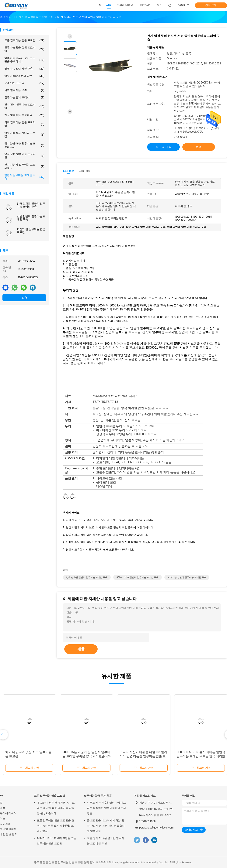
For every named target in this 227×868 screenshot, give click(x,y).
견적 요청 (211, 5)
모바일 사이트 (8, 829)
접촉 (24, 298)
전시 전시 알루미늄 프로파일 (24, 106)
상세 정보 (68, 171)
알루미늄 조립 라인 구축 (24, 69)
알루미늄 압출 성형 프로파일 (24, 49)
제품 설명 (85, 171)
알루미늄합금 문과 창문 (24, 76)
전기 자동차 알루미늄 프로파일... (24, 166)
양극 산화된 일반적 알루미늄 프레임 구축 (31, 205)
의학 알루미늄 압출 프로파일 (24, 124)
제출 (81, 649)
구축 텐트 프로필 (24, 83)
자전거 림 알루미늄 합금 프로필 (31, 231)
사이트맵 (5, 824)
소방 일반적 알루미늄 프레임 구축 (31, 218)
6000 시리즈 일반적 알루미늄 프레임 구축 (138, 577)
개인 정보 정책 (9, 834)
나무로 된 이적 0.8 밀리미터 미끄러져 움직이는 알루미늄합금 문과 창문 (107, 808)
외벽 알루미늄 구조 (24, 90)
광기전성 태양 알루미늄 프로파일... (24, 145)
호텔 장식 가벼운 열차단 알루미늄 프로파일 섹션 (106, 841)
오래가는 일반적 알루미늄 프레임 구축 (187, 577)
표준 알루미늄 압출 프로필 (24, 40)
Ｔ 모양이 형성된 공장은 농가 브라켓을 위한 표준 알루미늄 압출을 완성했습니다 (56, 808)
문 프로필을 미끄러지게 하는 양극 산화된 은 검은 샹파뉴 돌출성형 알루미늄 (106, 826)
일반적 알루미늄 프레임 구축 (24, 177)
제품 (3, 808)
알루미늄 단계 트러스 (24, 97)
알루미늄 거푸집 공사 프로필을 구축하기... (24, 60)
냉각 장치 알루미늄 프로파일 (24, 156)
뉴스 (3, 818)
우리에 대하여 (8, 813)
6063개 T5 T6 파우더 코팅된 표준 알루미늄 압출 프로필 (57, 841)
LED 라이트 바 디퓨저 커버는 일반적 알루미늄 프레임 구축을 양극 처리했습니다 (201, 756)
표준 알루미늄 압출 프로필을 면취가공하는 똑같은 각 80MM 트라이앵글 (56, 826)
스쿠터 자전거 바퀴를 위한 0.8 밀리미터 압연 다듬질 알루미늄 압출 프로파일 (143, 756)
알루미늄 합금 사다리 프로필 (24, 135)
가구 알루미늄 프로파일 (24, 115)
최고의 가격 (163, 147)
